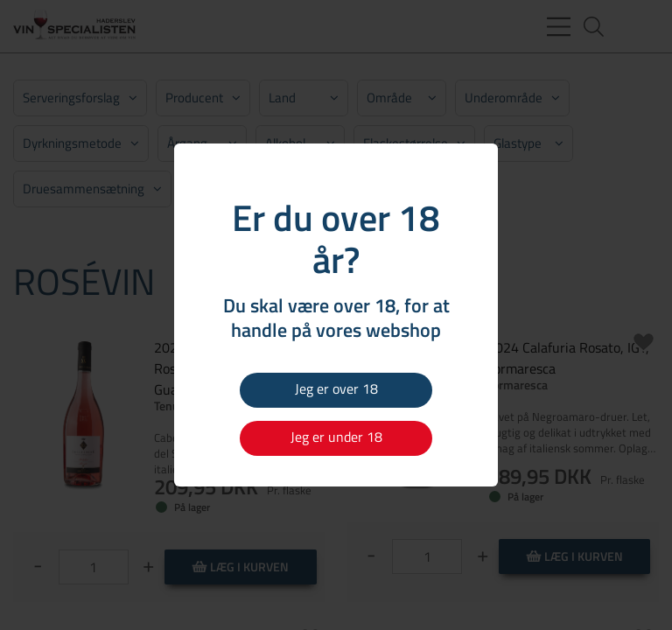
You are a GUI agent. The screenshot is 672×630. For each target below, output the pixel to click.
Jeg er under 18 (336, 437)
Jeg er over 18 (336, 388)
